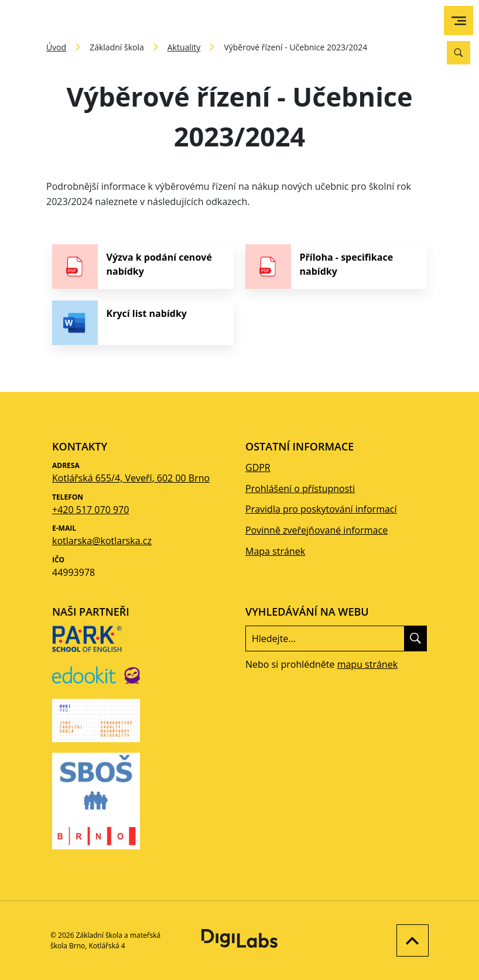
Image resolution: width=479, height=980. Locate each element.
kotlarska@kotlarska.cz (102, 541)
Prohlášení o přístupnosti (300, 489)
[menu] (459, 21)
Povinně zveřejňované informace (317, 530)
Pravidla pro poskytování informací (321, 509)
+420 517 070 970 (90, 510)
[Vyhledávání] (459, 53)
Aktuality (184, 47)
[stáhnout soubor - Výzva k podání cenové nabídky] (143, 267)
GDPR (258, 467)
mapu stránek (367, 664)
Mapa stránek (275, 551)
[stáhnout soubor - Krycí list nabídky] (143, 323)
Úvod (56, 47)
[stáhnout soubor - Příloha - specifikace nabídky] (336, 267)
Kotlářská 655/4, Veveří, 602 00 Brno (131, 478)
